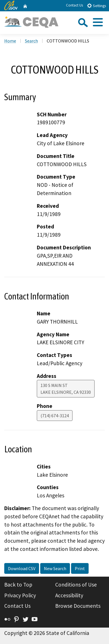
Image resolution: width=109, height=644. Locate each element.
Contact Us (74, 5)
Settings (96, 6)
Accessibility (69, 595)
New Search (55, 568)
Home (10, 41)
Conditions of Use (76, 585)
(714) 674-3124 (55, 416)
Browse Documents (78, 606)
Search (31, 41)
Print (80, 568)
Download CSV (22, 568)
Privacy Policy (20, 595)
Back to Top (18, 585)
